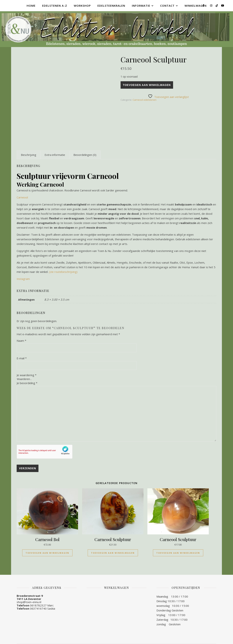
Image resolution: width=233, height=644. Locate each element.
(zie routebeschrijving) (63, 272)
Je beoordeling (27, 383)
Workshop (82, 6)
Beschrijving (29, 155)
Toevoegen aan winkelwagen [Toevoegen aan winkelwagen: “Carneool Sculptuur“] (113, 553)
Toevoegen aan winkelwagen (147, 85)
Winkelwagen (196, 6)
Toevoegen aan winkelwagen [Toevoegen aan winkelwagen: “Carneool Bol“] (47, 553)
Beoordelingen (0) (85, 155)
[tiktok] (217, 5)
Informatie (141, 6)
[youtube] (223, 5)
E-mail (22, 358)
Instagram (23, 279)
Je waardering (27, 375)
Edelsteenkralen (111, 6)
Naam (21, 341)
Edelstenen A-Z (55, 6)
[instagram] (212, 5)
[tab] (29, 155)
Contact (167, 6)
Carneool (22, 197)
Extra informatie (55, 155)
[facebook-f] (204, 5)
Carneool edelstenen (145, 100)
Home (31, 6)
